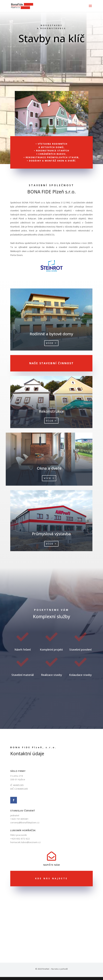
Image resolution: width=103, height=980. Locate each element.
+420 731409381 (19, 819)
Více (34, 343)
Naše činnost (52, 56)
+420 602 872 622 (20, 839)
